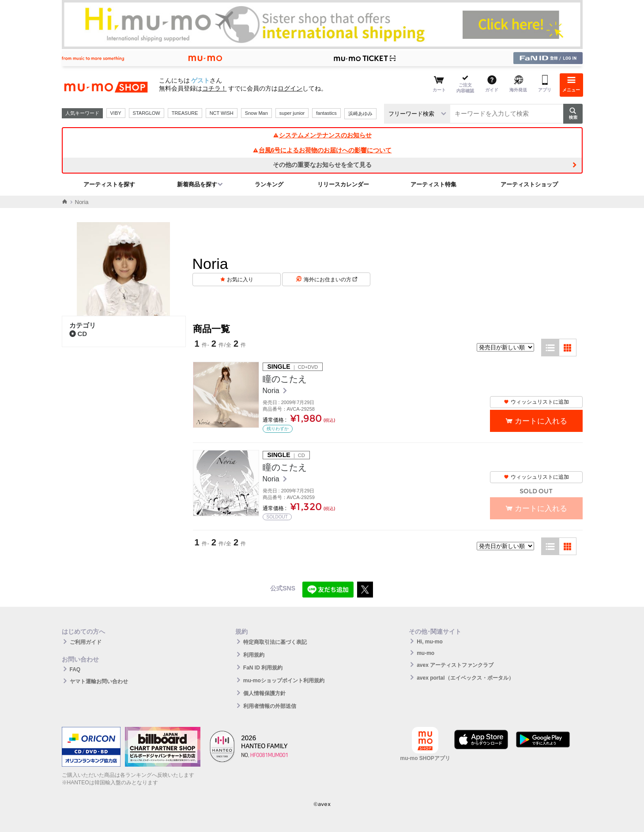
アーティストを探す (109, 184)
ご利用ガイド (86, 642)
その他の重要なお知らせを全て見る (322, 165)
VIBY (116, 113)
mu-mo (426, 653)
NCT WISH (222, 113)
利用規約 (254, 655)
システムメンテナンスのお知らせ (322, 135)
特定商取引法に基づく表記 (275, 642)
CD (78, 334)
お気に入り (240, 280)
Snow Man (256, 113)
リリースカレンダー (343, 184)
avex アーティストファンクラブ (455, 665)
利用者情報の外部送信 (270, 706)
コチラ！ (215, 88)
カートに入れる (541, 421)
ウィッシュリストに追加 (536, 402)
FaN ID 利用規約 (263, 668)
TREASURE (185, 113)
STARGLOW (147, 113)
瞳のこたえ (285, 379)
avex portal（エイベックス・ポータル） (465, 678)
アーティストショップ (529, 184)
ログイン (290, 88)
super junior (292, 113)
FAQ (75, 669)
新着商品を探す (197, 184)
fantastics (326, 113)
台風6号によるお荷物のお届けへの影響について (322, 150)
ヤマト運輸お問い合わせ (99, 681)
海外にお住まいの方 (330, 280)
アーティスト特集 (433, 184)
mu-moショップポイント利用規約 (284, 681)
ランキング (269, 184)
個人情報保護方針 (264, 693)
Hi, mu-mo (430, 642)
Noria (272, 391)
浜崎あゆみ (360, 113)
